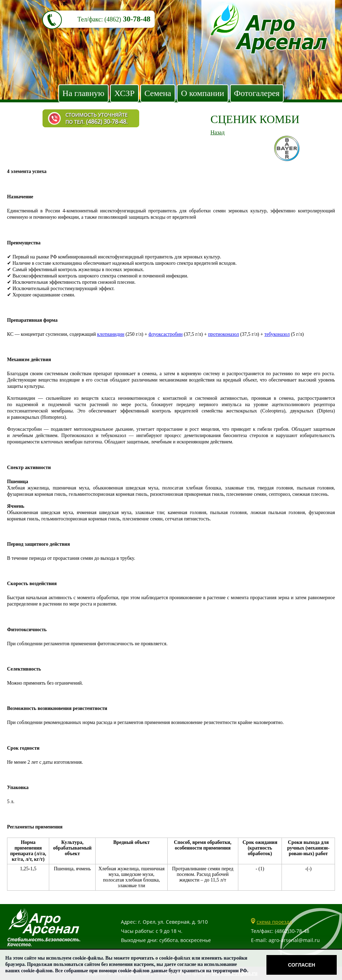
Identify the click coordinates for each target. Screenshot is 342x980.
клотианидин (111, 334)
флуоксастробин (166, 334)
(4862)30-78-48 (292, 931)
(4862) (113, 19)
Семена (158, 93)
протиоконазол (224, 334)
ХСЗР (124, 93)
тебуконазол (277, 334)
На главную (83, 93)
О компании (203, 93)
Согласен (301, 965)
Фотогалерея (257, 93)
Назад (218, 132)
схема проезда (274, 922)
